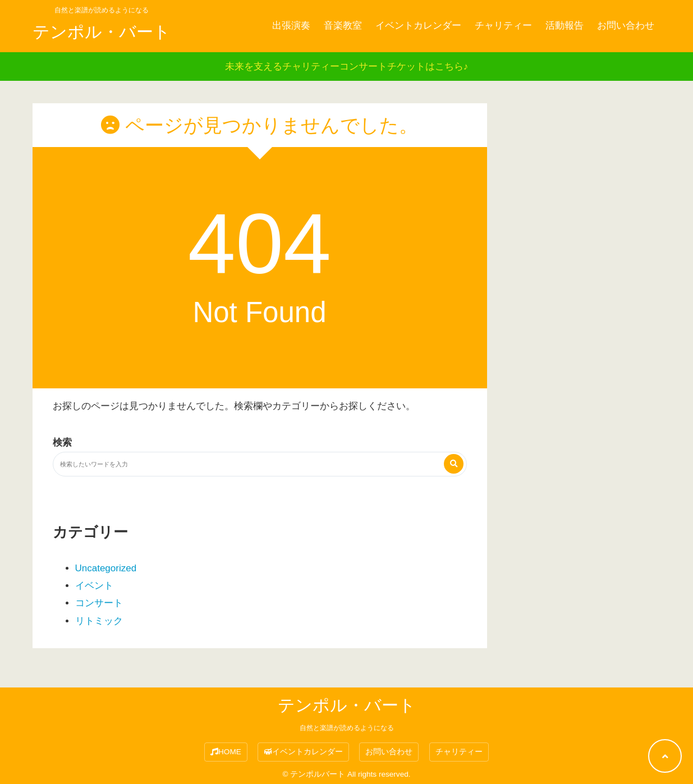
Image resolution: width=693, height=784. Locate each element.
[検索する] (454, 464)
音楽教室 (343, 26)
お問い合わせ (626, 26)
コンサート (99, 603)
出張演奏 (291, 26)
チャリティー (503, 26)
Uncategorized (106, 568)
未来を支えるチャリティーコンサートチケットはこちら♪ (347, 67)
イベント (94, 586)
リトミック (99, 621)
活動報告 (565, 26)
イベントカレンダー (418, 26)
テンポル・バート (102, 32)
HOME (226, 752)
